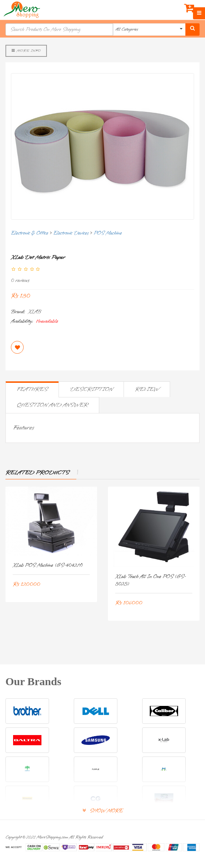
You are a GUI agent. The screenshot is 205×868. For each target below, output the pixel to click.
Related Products (37, 473)
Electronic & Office (30, 233)
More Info (26, 51)
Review (147, 389)
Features (32, 389)
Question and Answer (52, 405)
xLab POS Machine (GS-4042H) (48, 565)
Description (91, 389)
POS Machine (108, 233)
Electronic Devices (71, 233)
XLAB (35, 312)
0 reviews (20, 281)
